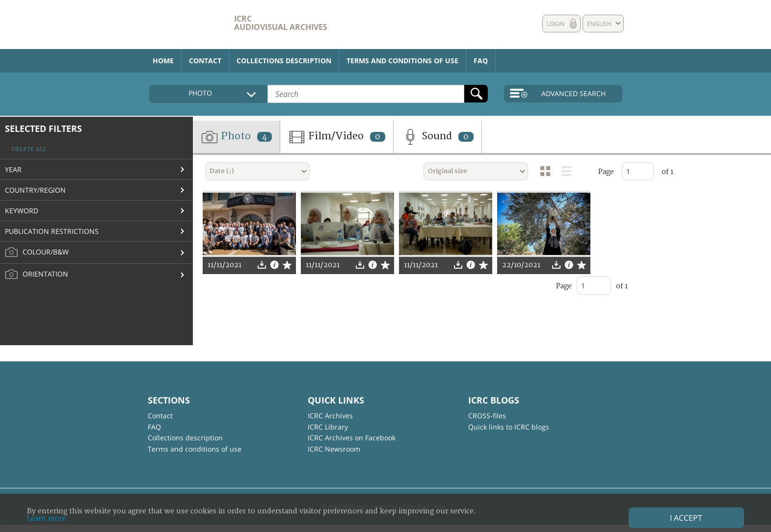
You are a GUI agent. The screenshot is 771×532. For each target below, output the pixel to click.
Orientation (37, 275)
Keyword (22, 211)
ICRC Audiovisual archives (281, 23)
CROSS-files (487, 416)
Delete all (29, 149)
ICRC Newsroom (334, 449)
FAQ (481, 61)
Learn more (47, 519)
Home (163, 61)
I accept (686, 518)
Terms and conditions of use (402, 61)
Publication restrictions (52, 231)
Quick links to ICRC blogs (509, 427)
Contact (205, 61)
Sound (438, 137)
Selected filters (43, 128)
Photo (236, 137)
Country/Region (35, 190)
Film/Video (337, 137)
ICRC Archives (330, 416)
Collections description (284, 61)
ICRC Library (328, 427)
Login (556, 24)
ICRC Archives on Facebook (352, 438)
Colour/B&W (37, 253)
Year (13, 169)
